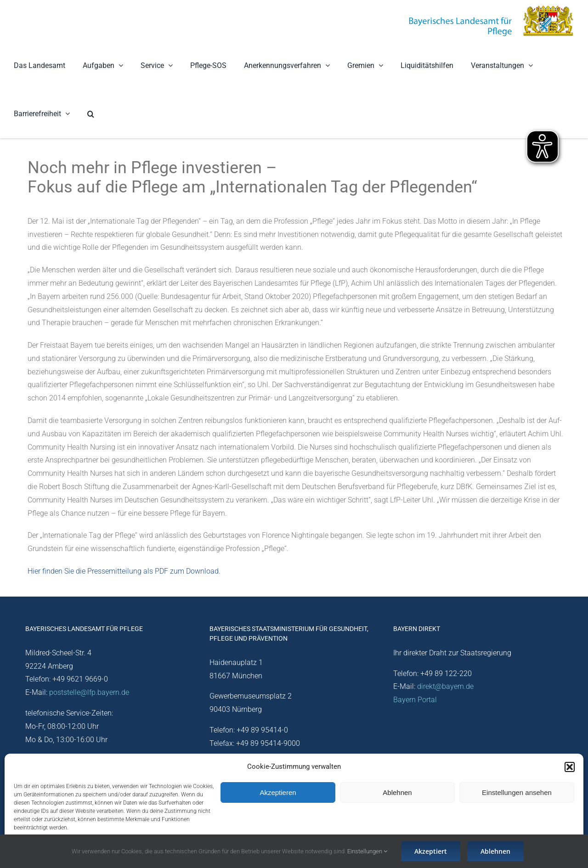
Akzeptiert (431, 851)
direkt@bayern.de (445, 686)
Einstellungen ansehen (517, 792)
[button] (570, 767)
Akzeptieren (278, 792)
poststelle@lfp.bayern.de (89, 692)
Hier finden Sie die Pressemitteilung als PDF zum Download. (124, 571)
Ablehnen (397, 792)
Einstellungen (367, 851)
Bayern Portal (415, 700)
